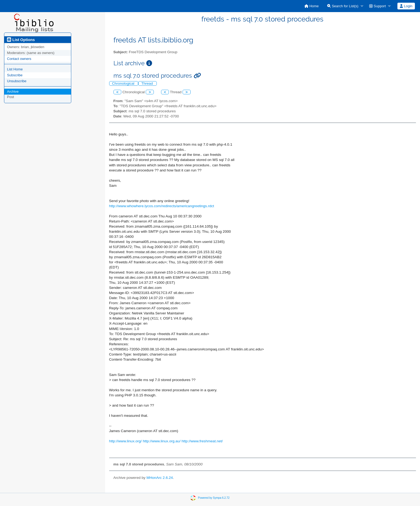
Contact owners (19, 59)
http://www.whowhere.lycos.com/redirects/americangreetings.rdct (162, 206)
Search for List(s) (343, 6)
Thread (147, 83)
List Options (21, 40)
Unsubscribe (17, 81)
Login (406, 6)
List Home (15, 69)
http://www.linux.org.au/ (162, 441)
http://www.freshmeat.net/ (202, 441)
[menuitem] (312, 6)
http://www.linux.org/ (126, 441)
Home (312, 6)
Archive (13, 91)
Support (378, 6)
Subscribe (15, 75)
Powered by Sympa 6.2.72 (214, 498)
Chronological (124, 83)
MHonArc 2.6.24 (160, 478)
